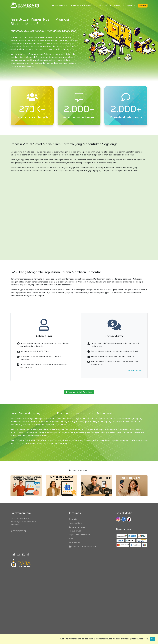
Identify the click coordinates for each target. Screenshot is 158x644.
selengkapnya (135, 370)
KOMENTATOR (117, 5)
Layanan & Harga (77, 527)
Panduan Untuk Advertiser (79, 392)
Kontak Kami (75, 543)
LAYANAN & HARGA (81, 5)
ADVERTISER (101, 5)
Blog (71, 539)
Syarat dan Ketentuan (79, 535)
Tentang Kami (76, 523)
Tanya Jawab (75, 531)
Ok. (152, 639)
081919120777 (18, 531)
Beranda (73, 519)
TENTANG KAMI (60, 5)
